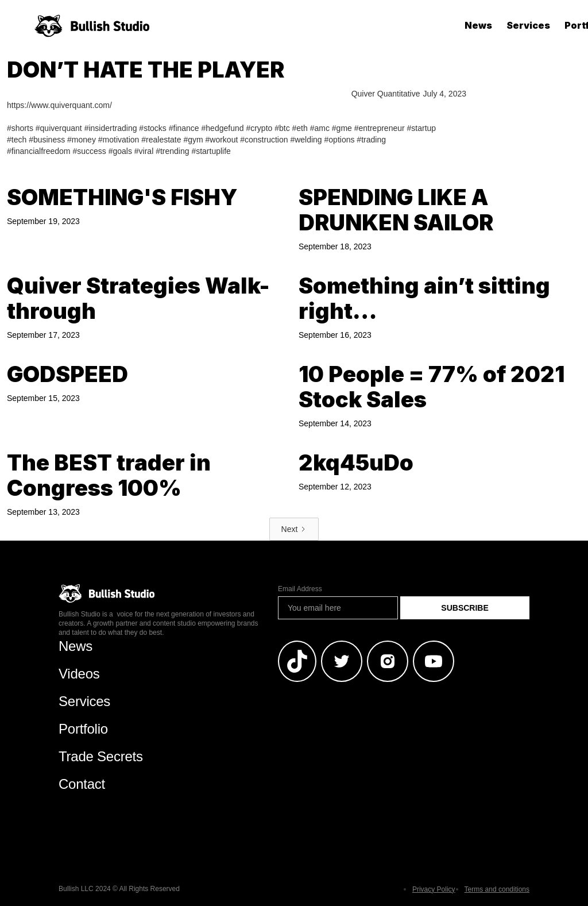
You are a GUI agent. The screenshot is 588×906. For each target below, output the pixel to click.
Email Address (300, 589)
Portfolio (83, 729)
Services (528, 25)
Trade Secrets (101, 756)
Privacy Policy (434, 889)
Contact (82, 784)
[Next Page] (294, 529)
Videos (79, 674)
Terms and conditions (497, 889)
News (478, 25)
